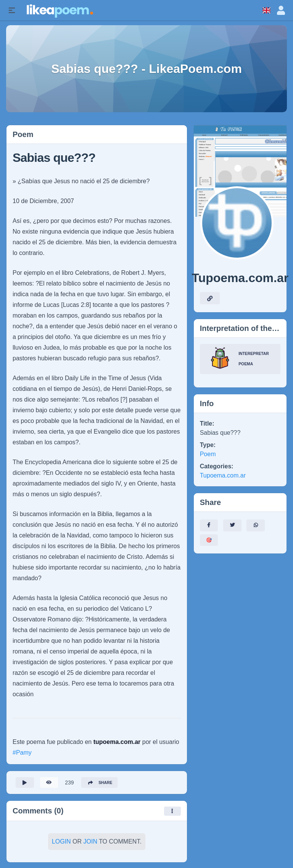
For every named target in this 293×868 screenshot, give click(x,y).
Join (90, 844)
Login (61, 844)
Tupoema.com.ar (223, 475)
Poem (208, 454)
